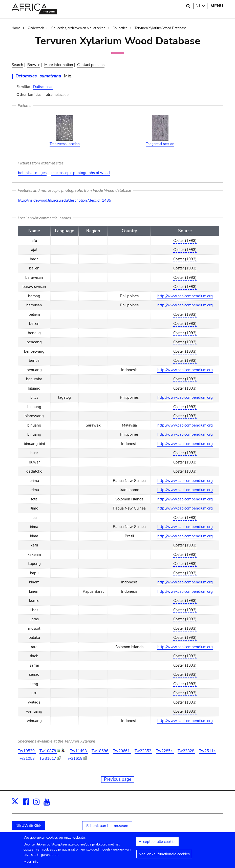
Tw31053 (27, 758)
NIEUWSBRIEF (28, 825)
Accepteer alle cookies (157, 844)
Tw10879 (48, 751)
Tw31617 (48, 758)
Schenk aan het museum (107, 826)
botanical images (32, 173)
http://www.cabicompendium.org (185, 296)
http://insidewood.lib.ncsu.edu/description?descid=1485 (65, 200)
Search (17, 65)
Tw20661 (122, 751)
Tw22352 (143, 751)
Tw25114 (207, 751)
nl (201, 6)
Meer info (31, 864)
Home (16, 28)
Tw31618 (75, 758)
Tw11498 (79, 751)
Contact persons (91, 65)
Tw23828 (186, 751)
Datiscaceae (43, 87)
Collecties (120, 28)
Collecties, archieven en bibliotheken (78, 28)
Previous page (118, 779)
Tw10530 (27, 751)
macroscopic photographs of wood (81, 173)
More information (59, 65)
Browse (34, 65)
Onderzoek (36, 28)
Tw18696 (100, 751)
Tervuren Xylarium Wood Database (161, 28)
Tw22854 (165, 751)
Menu (217, 6)
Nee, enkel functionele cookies (164, 856)
